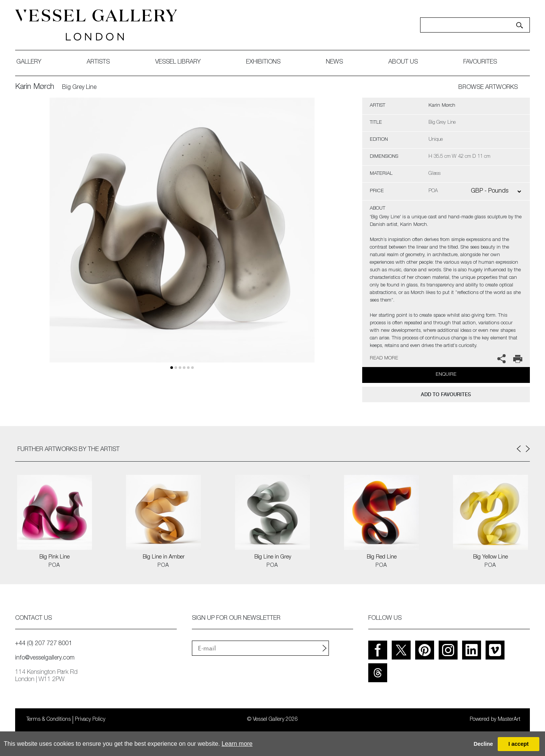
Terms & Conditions (49, 720)
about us (403, 62)
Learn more (237, 744)
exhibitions (263, 62)
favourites (480, 62)
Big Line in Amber (164, 557)
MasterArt (509, 720)
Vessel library (178, 62)
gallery (29, 62)
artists (98, 62)
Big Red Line (382, 557)
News (334, 62)
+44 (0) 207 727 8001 (44, 644)
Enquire (446, 375)
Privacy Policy (90, 720)
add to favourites (446, 394)
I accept (519, 744)
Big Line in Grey (273, 557)
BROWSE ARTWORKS (488, 88)
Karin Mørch (35, 87)
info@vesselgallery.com (45, 658)
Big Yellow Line (490, 557)
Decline (483, 744)
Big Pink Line (54, 557)
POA (54, 566)
